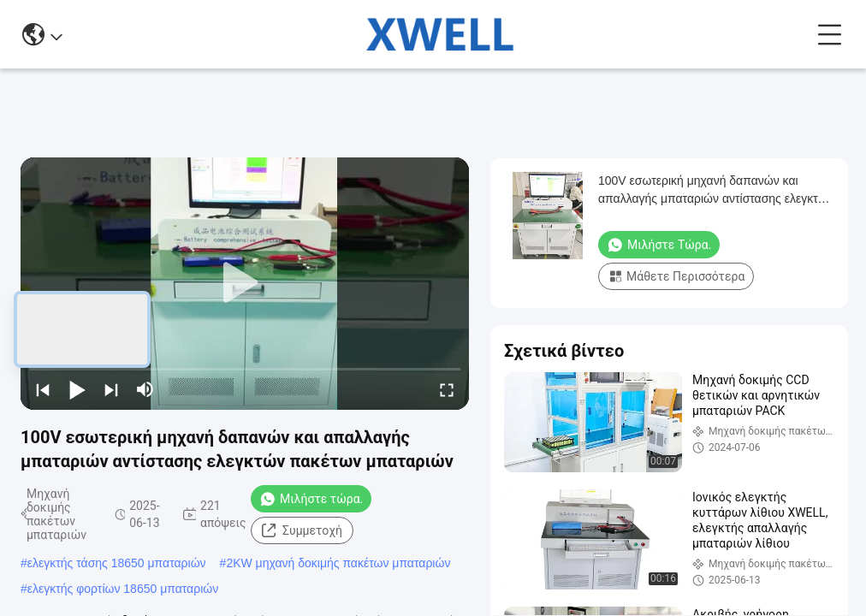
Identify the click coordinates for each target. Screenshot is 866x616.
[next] (111, 389)
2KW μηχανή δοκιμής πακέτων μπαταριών (338, 563)
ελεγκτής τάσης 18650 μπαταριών (117, 563)
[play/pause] (77, 389)
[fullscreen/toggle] (447, 389)
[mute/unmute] (145, 389)
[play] (245, 283)
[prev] (43, 389)
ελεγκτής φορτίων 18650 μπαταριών (123, 589)
